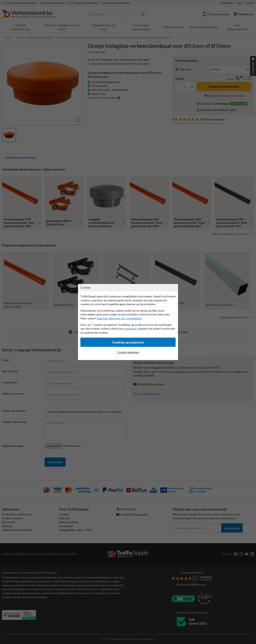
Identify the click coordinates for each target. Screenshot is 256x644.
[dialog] (128, 322)
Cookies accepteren (128, 342)
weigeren (131, 329)
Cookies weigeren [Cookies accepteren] (128, 352)
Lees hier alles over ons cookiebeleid (119, 318)
